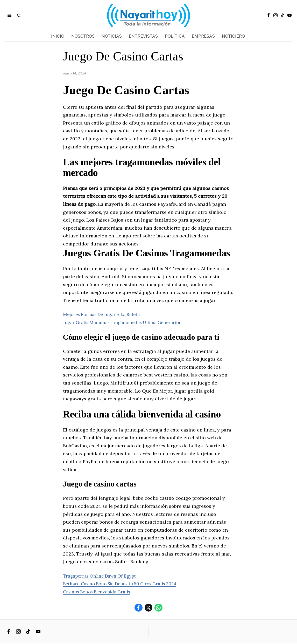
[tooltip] (268, 15)
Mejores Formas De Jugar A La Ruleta (105, 314)
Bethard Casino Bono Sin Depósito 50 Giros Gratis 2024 (126, 584)
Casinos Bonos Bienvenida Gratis (100, 592)
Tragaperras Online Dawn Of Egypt (102, 576)
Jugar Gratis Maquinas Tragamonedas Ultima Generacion (128, 322)
